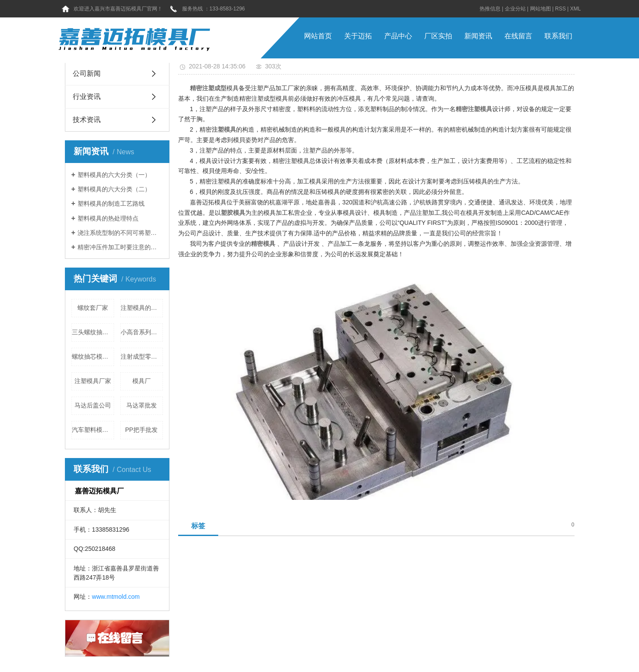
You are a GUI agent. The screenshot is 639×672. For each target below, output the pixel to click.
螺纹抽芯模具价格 (93, 356)
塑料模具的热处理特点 (108, 218)
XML (576, 9)
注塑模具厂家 (93, 381)
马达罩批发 (142, 405)
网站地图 (541, 9)
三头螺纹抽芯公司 (93, 332)
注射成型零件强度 (142, 356)
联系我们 (558, 36)
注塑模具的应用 (142, 308)
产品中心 (398, 36)
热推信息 (490, 9)
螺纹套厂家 (93, 308)
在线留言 (518, 36)
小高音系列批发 (142, 332)
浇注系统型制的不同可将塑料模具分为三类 (120, 233)
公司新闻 (87, 73)
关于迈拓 (358, 36)
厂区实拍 (438, 36)
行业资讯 (87, 97)
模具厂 (142, 381)
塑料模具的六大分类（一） (114, 175)
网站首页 (318, 36)
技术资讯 (87, 120)
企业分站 (515, 9)
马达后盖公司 (93, 405)
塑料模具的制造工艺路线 (111, 204)
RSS (560, 9)
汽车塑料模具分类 (93, 430)
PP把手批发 (141, 430)
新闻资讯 (478, 36)
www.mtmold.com (116, 597)
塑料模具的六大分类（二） (114, 189)
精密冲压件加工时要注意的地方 (120, 247)
